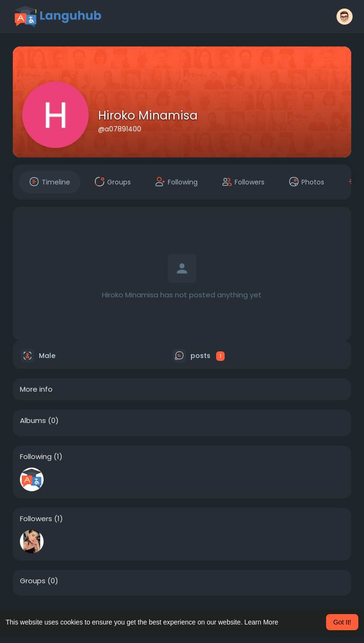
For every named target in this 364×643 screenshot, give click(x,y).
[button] (345, 17)
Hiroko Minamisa (148, 115)
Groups (33, 581)
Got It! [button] (342, 622)
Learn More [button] (262, 622)
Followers (36, 519)
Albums (33, 421)
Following (36, 457)
